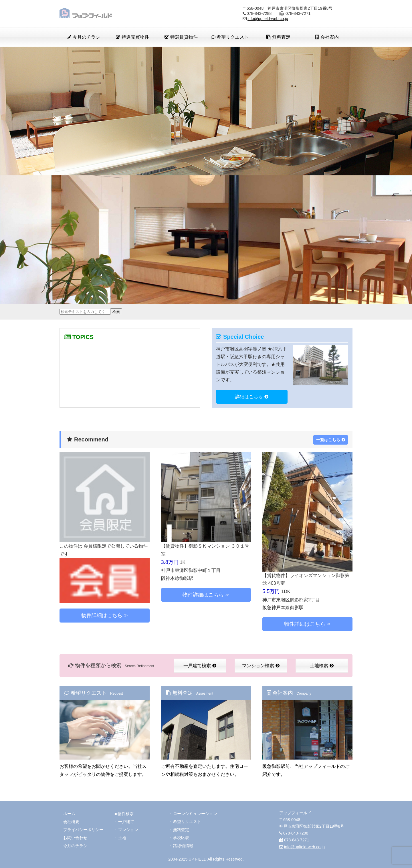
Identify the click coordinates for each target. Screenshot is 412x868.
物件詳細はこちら (102, 615)
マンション (128, 830)
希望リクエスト (230, 37)
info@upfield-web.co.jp (268, 19)
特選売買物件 (132, 37)
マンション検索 (261, 666)
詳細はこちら (252, 397)
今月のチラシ (84, 37)
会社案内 (327, 37)
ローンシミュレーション (195, 814)
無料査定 (278, 37)
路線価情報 (183, 846)
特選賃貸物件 (181, 37)
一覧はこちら (331, 440)
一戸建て (126, 822)
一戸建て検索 (200, 666)
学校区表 (181, 838)
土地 (122, 838)
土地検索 (322, 666)
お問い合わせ (75, 838)
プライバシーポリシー (83, 830)
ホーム (69, 814)
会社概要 (71, 822)
